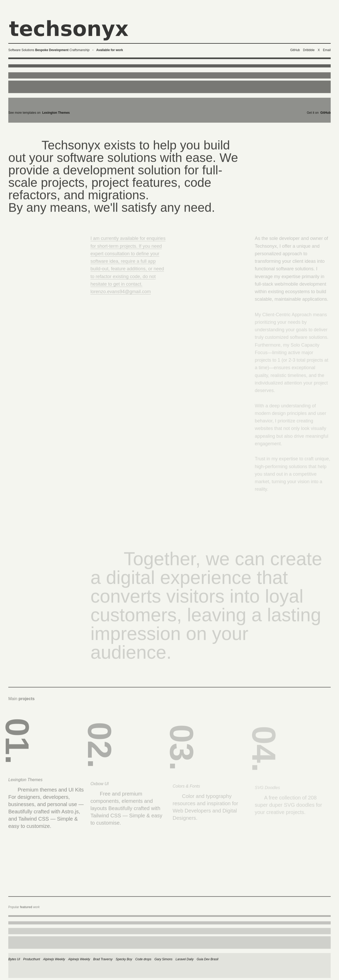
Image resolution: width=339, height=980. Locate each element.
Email (327, 52)
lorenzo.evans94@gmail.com (121, 295)
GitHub (295, 52)
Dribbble (309, 52)
